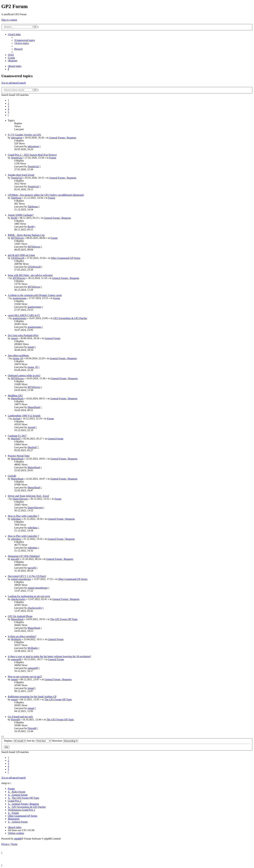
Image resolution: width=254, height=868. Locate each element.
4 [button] (8, 109)
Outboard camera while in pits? (24, 376)
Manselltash (17, 398)
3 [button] (8, 106)
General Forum (52, 338)
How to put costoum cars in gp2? (25, 676)
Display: (15, 741)
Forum (53, 158)
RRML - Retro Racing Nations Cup (26, 235)
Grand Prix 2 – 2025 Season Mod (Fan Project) (32, 155)
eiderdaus (16, 519)
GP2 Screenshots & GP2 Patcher (70, 318)
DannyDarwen (20, 499)
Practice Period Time (19, 456)
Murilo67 (16, 439)
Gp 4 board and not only (20, 717)
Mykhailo (16, 639)
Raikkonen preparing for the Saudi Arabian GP (32, 697)
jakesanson (17, 138)
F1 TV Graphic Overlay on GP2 (24, 135)
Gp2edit (12, 476)
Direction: (65, 741)
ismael (14, 338)
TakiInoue (16, 198)
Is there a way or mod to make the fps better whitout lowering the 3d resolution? (49, 656)
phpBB (18, 839)
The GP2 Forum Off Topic (64, 619)
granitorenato (20, 298)
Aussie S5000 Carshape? (21, 215)
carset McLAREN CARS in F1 (24, 315)
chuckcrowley (18, 599)
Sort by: (39, 741)
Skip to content (9, 20)
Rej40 (14, 218)
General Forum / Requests (63, 138)
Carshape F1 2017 (17, 436)
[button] (8, 115)
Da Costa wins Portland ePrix (23, 335)
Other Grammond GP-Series (66, 258)
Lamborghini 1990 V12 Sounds (24, 416)
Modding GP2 (15, 396)
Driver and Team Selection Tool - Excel (28, 496)
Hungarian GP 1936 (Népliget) (24, 556)
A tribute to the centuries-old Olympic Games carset (35, 295)
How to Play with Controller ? (23, 516)
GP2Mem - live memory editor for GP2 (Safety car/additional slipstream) (46, 195)
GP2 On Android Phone (20, 616)
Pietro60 (15, 720)
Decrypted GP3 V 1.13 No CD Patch (27, 576)
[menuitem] (25, 40)
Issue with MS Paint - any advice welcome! (30, 275)
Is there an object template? (22, 636)
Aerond (16, 419)
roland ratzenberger (21, 579)
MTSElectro (17, 238)
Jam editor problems (18, 355)
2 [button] (8, 103)
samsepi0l (16, 659)
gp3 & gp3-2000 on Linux (21, 255)
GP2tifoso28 (18, 258)
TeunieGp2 (17, 158)
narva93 (15, 559)
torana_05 (18, 358)
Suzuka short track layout (21, 175)
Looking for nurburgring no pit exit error (29, 596)
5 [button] (8, 112)
